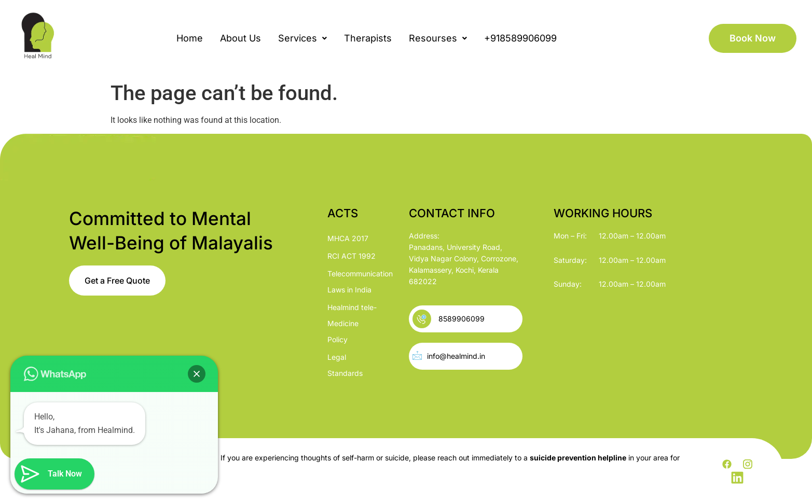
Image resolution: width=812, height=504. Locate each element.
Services (302, 38)
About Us (240, 38)
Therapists (368, 38)
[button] (302, 38)
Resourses (438, 38)
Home (190, 38)
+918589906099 (520, 38)
